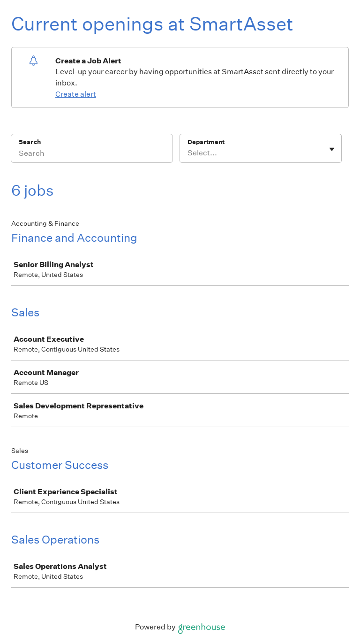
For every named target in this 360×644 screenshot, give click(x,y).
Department (206, 142)
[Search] (92, 154)
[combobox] (188, 153)
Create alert (76, 94)
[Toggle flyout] (332, 149)
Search (30, 142)
